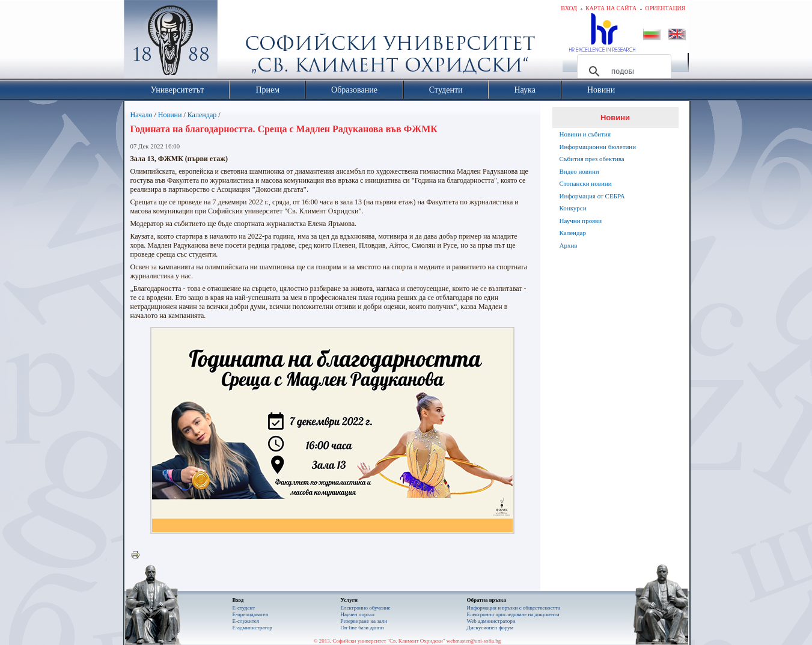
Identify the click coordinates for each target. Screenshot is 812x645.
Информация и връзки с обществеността (514, 608)
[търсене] (622, 72)
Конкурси (573, 208)
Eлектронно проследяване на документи (513, 614)
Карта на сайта (611, 8)
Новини (170, 115)
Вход (569, 8)
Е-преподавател (251, 614)
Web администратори (491, 621)
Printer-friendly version (138, 555)
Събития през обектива (592, 159)
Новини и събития (585, 134)
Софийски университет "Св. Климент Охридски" (238, 42)
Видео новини (579, 171)
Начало (142, 115)
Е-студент (244, 608)
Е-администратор (252, 628)
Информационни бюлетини (598, 147)
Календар (202, 115)
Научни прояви (581, 221)
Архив (569, 245)
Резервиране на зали (364, 621)
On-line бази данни (362, 628)
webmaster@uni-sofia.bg (474, 641)
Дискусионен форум (490, 628)
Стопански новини (586, 183)
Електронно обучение (366, 608)
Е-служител (246, 621)
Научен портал (358, 614)
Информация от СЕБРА (592, 196)
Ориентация (665, 8)
